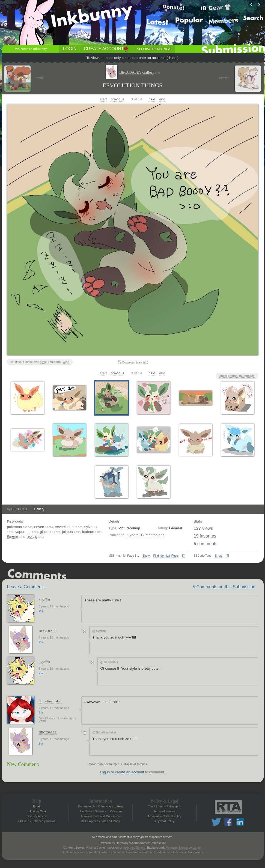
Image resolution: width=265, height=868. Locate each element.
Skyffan (44, 600)
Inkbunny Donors (134, 848)
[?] (184, 556)
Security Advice (37, 816)
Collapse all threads (134, 764)
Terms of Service (164, 811)
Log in (105, 772)
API (84, 821)
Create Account (104, 49)
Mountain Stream (177, 848)
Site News (85, 811)
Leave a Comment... (27, 587)
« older (40, 77)
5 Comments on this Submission (224, 587)
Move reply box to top (103, 764)
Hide (173, 58)
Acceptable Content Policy (164, 816)
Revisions (116, 811)
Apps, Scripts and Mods (104, 821)
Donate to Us (87, 806)
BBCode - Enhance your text (37, 821)
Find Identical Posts (166, 556)
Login (70, 49)
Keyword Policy (164, 821)
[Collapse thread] (85, 631)
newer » (224, 77)
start (103, 99)
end (162, 99)
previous (117, 99)
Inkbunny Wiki (37, 811)
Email (37, 806)
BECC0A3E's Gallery (140, 72)
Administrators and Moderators (101, 816)
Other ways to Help (111, 806)
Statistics (101, 811)
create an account (150, 58)
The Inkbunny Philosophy (165, 806)
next (152, 99)
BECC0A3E (20, 509)
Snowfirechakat (50, 701)
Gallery (39, 509)
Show (146, 556)
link (41, 611)
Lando (196, 848)
